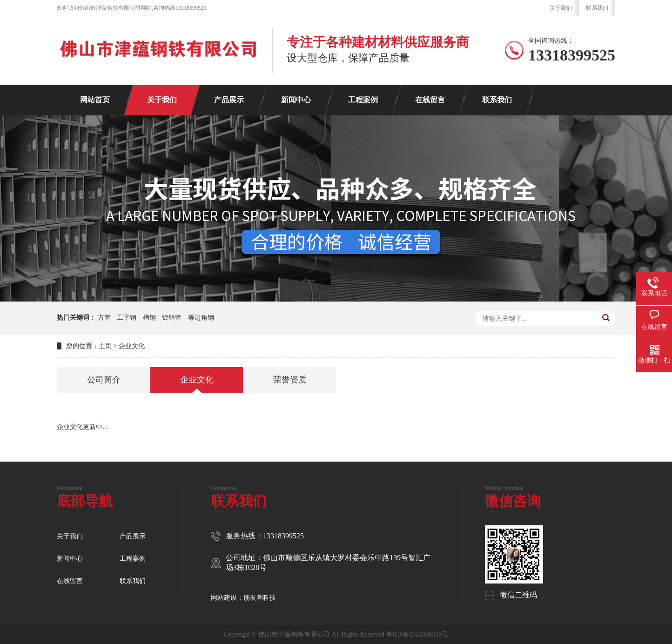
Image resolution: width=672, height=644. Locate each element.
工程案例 (363, 100)
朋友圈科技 (260, 598)
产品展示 (229, 100)
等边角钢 (201, 318)
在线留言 (430, 100)
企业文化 (132, 346)
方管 (104, 318)
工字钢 (127, 318)
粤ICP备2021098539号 (417, 634)
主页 (105, 346)
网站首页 (95, 100)
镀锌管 (172, 318)
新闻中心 (296, 100)
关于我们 (561, 8)
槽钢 (149, 318)
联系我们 (597, 8)
